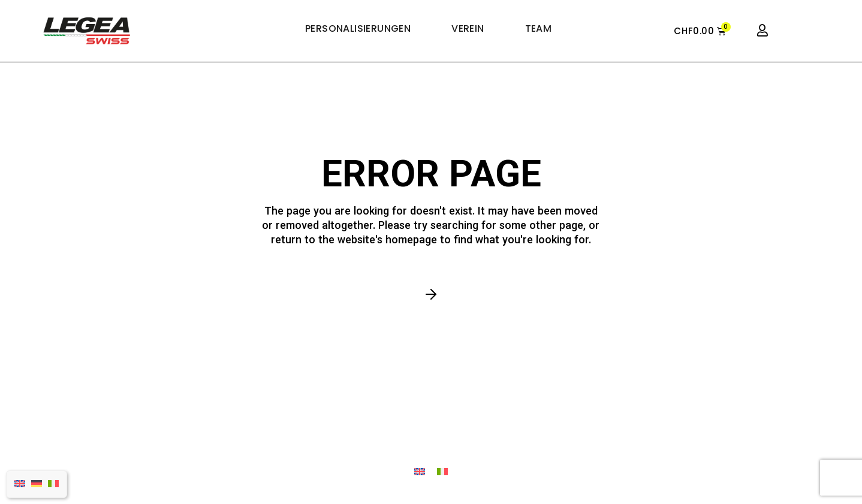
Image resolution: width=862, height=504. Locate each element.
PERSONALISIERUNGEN (358, 29)
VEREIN (468, 29)
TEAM (539, 29)
